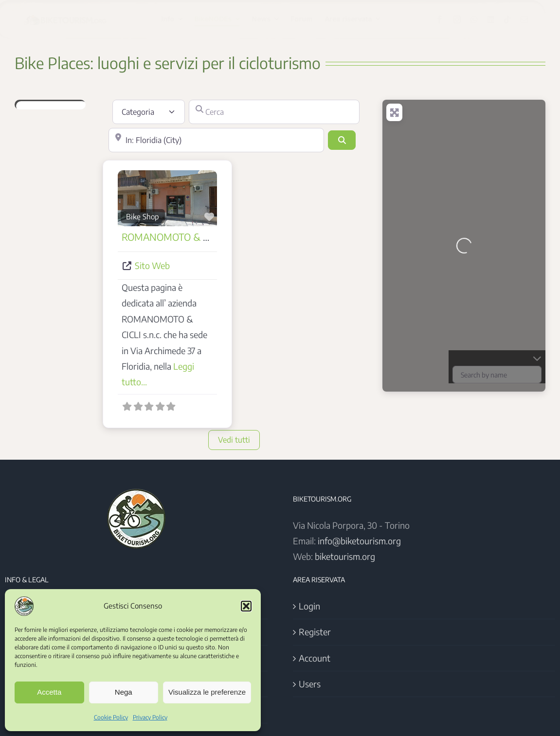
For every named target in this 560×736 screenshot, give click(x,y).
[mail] (533, 19)
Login (309, 606)
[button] (246, 606)
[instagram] (466, 19)
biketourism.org (345, 556)
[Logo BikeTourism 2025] (73, 15)
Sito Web (152, 265)
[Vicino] (216, 140)
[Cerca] (274, 112)
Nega (124, 692)
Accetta (49, 692)
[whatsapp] (483, 19)
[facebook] (448, 19)
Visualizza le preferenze (207, 692)
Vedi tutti (234, 440)
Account (315, 658)
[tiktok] (516, 19)
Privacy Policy (150, 717)
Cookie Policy (111, 717)
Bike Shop (143, 216)
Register (315, 632)
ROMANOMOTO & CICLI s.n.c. (185, 237)
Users (310, 684)
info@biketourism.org (359, 541)
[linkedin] (499, 19)
